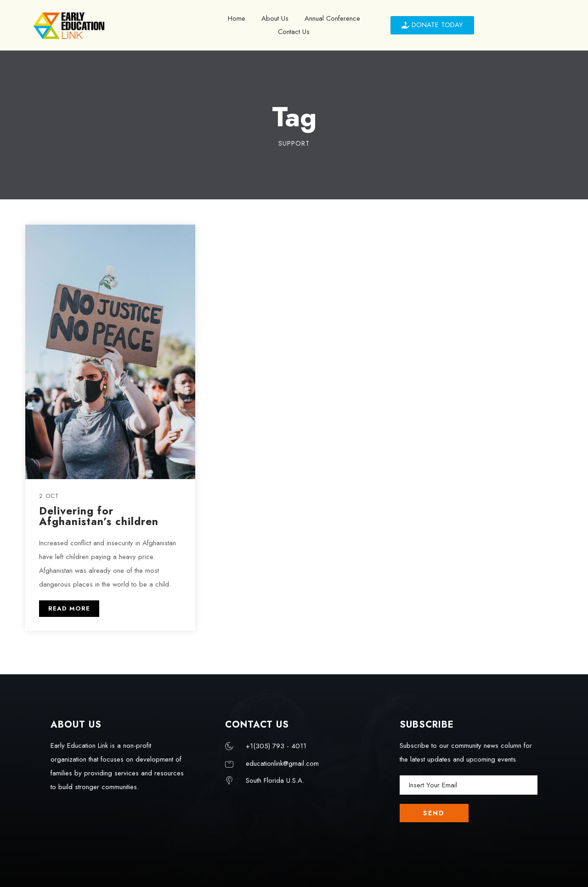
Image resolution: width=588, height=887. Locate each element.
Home (237, 18)
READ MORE (69, 608)
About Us (275, 18)
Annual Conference (332, 18)
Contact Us (294, 32)
